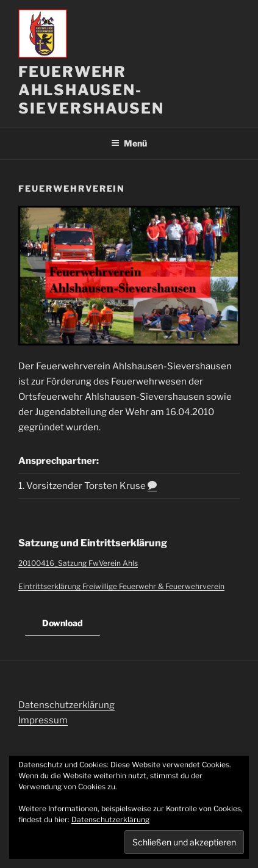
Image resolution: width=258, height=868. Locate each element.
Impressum (43, 720)
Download (63, 623)
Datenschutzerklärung (66, 705)
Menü (129, 143)
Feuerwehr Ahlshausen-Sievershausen (91, 90)
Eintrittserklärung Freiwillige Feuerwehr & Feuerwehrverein (121, 586)
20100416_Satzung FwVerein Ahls (78, 563)
